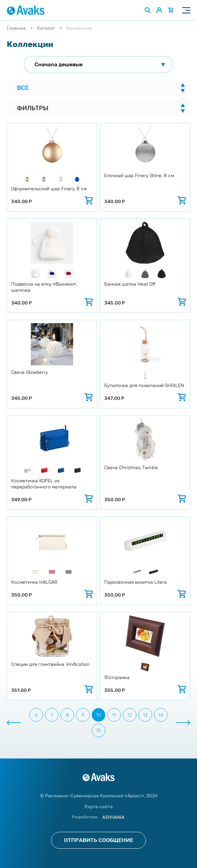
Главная (16, 28)
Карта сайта (99, 807)
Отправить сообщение (99, 840)
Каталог (46, 28)
